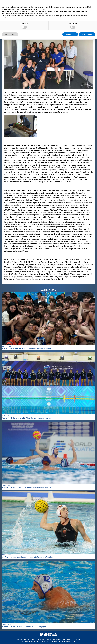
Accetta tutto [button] (87, 34)
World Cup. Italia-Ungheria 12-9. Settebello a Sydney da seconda (26, 418)
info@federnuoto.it (29, 641)
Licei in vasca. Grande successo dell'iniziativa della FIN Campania (26, 348)
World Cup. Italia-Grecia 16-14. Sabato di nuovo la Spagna (24, 627)
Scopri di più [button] (10, 34)
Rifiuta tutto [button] (70, 34)
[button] (94, 4)
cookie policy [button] (41, 9)
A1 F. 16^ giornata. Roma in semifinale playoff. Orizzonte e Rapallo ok (28, 557)
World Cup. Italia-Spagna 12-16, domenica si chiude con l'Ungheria (27, 487)
